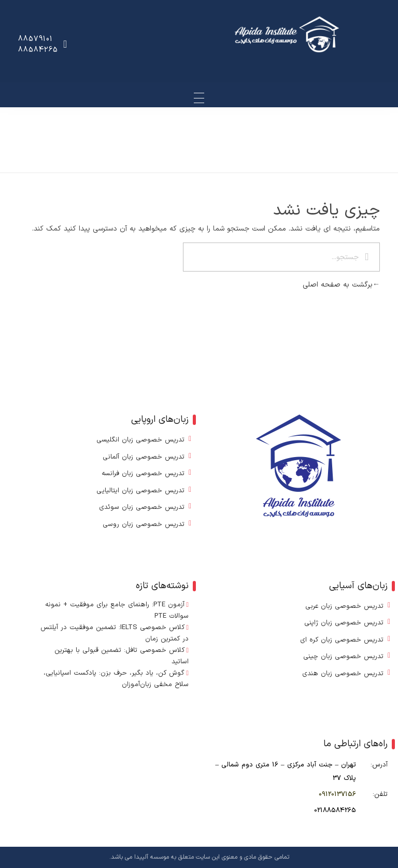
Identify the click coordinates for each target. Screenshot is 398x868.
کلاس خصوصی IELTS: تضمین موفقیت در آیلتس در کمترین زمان (114, 633)
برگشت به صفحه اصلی (341, 285)
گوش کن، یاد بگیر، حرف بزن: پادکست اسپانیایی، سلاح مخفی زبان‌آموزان (116, 679)
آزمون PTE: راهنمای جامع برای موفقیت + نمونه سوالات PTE (116, 610)
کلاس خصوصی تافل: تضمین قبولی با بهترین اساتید (121, 656)
